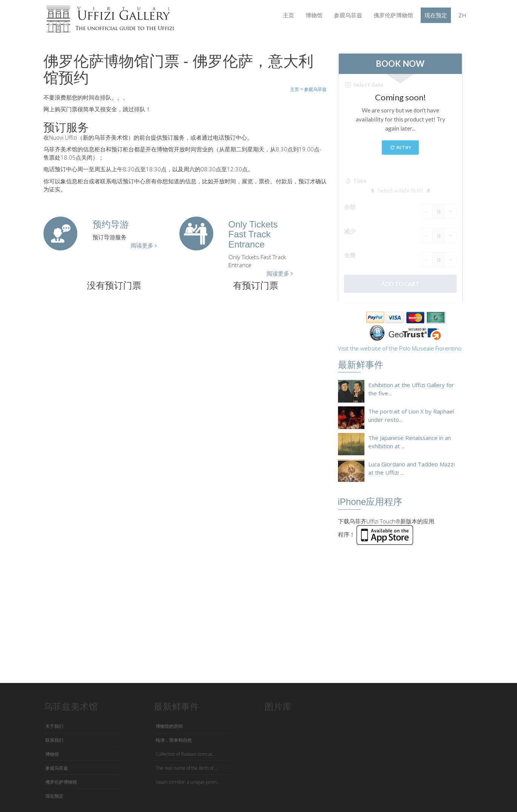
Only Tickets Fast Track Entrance (253, 234)
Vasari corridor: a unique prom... (188, 782)
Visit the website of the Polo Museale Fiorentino (400, 348)
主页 (289, 15)
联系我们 (54, 740)
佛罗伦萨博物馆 (393, 15)
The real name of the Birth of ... (187, 768)
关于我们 (54, 726)
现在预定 (436, 15)
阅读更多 (144, 245)
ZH (462, 15)
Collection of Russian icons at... (186, 754)
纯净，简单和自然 (174, 740)
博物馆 (314, 15)
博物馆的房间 (169, 726)
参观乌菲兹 (348, 15)
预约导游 (111, 224)
